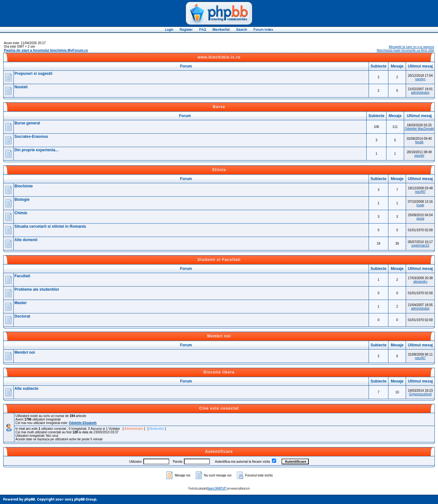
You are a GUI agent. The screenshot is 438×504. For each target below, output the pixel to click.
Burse (219, 107)
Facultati (22, 276)
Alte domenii (26, 240)
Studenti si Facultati (219, 260)
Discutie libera (219, 372)
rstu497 (420, 192)
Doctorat (22, 316)
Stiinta (219, 170)
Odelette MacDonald (419, 129)
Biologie (22, 200)
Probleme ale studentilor (37, 289)
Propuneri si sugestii (33, 74)
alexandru (420, 282)
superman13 (420, 245)
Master (21, 303)
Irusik (420, 205)
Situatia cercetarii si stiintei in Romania (50, 226)
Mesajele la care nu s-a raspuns (411, 47)
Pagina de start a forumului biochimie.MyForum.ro (46, 50)
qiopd (420, 219)
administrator (420, 93)
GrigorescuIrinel (420, 394)
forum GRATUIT (216, 488)
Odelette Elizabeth (83, 423)
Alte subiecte (26, 389)
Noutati (21, 87)
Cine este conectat (219, 408)
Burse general (27, 123)
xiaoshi (419, 156)
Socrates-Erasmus (31, 137)
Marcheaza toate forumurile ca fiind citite (405, 50)
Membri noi (219, 336)
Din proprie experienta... (36, 150)
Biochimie (24, 186)
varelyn (420, 79)
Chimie (21, 213)
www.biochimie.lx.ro (219, 57)
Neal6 (419, 142)
